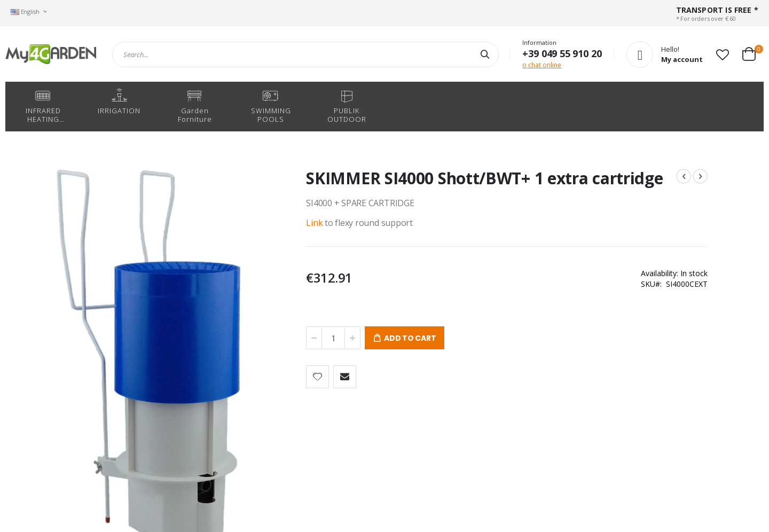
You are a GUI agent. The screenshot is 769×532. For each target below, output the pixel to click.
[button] (723, 54)
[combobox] (305, 54)
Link (257, 239)
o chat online (542, 65)
